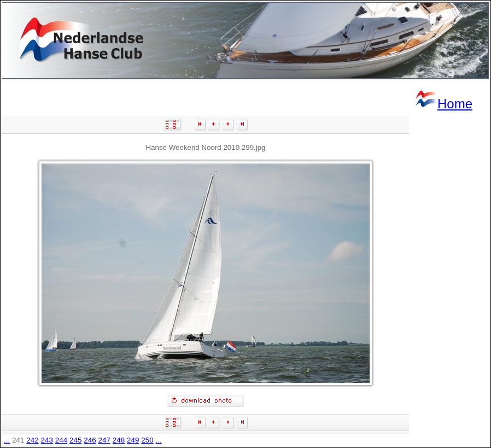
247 (104, 440)
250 (147, 440)
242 (32, 440)
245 (75, 440)
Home (443, 104)
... (7, 440)
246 (90, 440)
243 (47, 440)
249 (133, 440)
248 (119, 440)
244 (61, 440)
